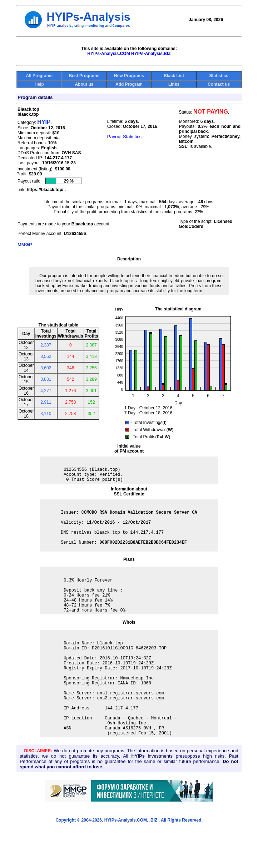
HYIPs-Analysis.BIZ (151, 54)
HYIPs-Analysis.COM (108, 54)
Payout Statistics (124, 137)
